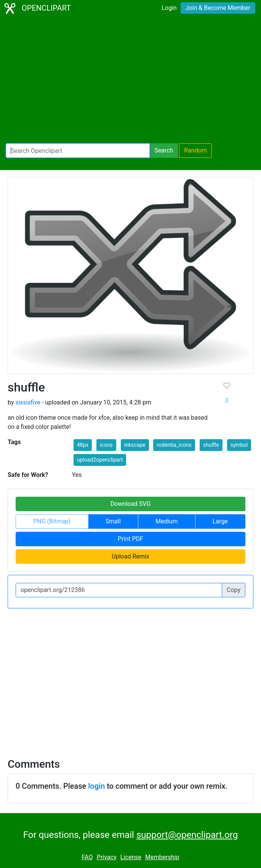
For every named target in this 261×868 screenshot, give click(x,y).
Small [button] (113, 521)
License (131, 857)
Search (164, 150)
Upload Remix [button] (130, 556)
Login (169, 8)
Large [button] (220, 521)
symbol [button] (239, 445)
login (96, 786)
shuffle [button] (211, 445)
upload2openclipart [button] (100, 460)
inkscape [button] (135, 445)
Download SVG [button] (131, 504)
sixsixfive (28, 402)
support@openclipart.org (187, 835)
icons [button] (106, 445)
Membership (162, 857)
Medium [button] (167, 521)
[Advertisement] (130, 80)
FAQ (87, 857)
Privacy (107, 857)
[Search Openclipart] (78, 151)
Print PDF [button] (130, 539)
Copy (234, 590)
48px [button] (83, 445)
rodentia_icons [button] (174, 445)
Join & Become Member (218, 8)
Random (195, 150)
